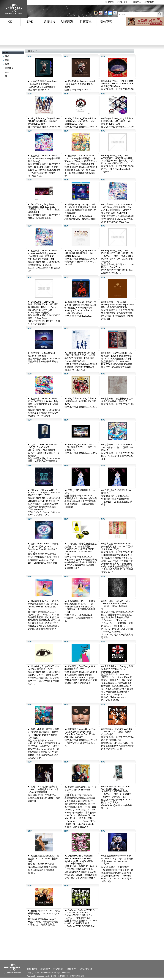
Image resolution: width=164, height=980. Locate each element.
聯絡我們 (32, 969)
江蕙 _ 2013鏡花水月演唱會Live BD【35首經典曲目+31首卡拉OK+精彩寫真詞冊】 (43, 789)
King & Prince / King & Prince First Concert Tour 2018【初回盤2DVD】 (80, 401)
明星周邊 (67, 22)
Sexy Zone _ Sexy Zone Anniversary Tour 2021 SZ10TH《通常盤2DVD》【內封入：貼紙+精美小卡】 (44, 208)
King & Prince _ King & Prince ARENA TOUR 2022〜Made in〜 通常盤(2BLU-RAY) (44, 121)
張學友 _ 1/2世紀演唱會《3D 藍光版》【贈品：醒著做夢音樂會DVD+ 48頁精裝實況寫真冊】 (117, 356)
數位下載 (106, 22)
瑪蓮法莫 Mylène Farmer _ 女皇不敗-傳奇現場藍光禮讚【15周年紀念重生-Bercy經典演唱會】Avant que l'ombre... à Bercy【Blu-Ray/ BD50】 (80, 307)
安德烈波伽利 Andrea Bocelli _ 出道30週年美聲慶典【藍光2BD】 (80, 84)
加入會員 (124, 2)
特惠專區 (86, 22)
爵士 (7, 76)
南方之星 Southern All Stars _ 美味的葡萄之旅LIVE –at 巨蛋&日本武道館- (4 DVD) (117, 547)
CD (10, 22)
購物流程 (45, 969)
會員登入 (137, 2)
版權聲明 (71, 969)
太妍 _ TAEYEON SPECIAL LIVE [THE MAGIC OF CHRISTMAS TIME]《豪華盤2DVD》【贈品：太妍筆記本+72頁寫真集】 (43, 450)
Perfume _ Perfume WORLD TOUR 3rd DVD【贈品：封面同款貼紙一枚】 (117, 732)
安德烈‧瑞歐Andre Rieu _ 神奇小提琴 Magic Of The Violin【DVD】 (81, 790)
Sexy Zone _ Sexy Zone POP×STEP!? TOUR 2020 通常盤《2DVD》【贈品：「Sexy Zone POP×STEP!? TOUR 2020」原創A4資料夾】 (43, 307)
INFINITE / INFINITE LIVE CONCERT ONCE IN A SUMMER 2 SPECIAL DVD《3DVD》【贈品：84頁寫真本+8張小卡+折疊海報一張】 (116, 792)
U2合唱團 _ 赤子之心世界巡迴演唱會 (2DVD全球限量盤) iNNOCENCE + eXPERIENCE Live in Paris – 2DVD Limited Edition (81, 549)
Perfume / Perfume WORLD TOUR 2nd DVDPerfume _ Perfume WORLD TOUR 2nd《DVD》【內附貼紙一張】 (79, 914)
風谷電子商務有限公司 (59, 976)
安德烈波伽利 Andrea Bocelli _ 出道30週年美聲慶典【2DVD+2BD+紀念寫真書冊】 (43, 84)
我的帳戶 (150, 2)
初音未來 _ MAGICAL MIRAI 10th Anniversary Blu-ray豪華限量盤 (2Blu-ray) (44, 158)
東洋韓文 (9, 68)
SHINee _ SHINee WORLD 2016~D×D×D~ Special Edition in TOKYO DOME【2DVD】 (44, 493)
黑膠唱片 (49, 22)
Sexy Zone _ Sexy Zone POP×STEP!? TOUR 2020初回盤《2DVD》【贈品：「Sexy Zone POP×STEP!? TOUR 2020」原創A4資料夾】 (117, 256)
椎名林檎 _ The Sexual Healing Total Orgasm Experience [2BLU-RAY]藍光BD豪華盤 (117, 305)
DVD (30, 22)
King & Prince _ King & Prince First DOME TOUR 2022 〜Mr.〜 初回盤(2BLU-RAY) (80, 121)
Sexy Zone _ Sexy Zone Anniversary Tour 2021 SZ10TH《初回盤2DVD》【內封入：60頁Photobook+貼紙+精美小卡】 (117, 159)
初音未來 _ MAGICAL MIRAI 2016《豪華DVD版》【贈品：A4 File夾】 (117, 447)
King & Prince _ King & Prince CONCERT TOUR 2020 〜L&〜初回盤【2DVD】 (80, 253)
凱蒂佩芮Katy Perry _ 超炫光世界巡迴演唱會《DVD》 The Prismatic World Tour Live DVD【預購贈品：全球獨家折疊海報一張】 (80, 607)
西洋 (7, 64)
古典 (7, 72)
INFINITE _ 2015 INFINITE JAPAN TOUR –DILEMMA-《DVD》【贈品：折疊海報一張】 (116, 605)
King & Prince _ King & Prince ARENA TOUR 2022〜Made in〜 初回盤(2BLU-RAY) (117, 84)
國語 (7, 56)
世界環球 (58, 969)
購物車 (111, 2)
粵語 (7, 60)
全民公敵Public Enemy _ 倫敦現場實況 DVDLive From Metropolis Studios (117, 669)
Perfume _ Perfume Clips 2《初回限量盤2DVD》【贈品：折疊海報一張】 (80, 447)
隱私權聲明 (86, 969)
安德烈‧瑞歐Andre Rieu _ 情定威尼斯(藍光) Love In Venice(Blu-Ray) (44, 913)
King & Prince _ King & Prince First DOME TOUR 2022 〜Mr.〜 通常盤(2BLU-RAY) (117, 121)
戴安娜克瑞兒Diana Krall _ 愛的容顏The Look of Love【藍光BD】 (43, 859)
